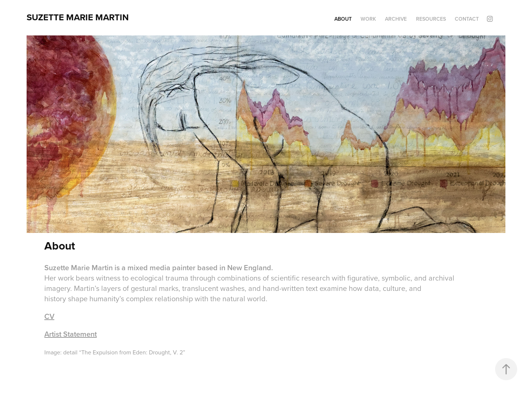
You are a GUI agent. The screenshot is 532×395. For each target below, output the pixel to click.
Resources (431, 19)
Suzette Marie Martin (78, 17)
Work (368, 19)
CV (49, 316)
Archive (396, 19)
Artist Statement (71, 334)
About (343, 19)
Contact (467, 19)
